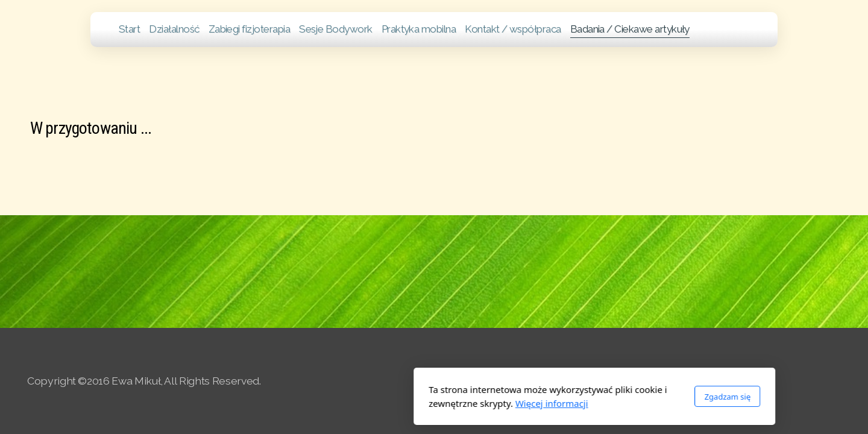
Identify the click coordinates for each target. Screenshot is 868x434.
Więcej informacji (392, 403)
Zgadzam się (567, 397)
